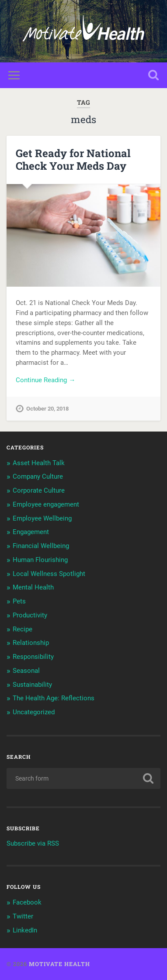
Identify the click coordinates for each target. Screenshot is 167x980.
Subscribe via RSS (33, 843)
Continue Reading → (45, 380)
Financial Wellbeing (41, 546)
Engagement (31, 532)
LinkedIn (25, 930)
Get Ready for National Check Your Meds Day (73, 159)
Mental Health (33, 587)
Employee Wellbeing (42, 518)
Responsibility (33, 657)
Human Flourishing (40, 560)
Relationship (31, 643)
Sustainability (32, 685)
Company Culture (38, 476)
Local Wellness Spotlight (49, 574)
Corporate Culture (39, 490)
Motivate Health (59, 964)
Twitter (23, 916)
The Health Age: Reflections (54, 698)
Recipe (23, 629)
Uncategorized (34, 712)
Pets (19, 601)
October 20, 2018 (47, 409)
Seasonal (26, 671)
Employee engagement (46, 504)
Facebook (27, 902)
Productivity (30, 615)
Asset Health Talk (39, 463)
